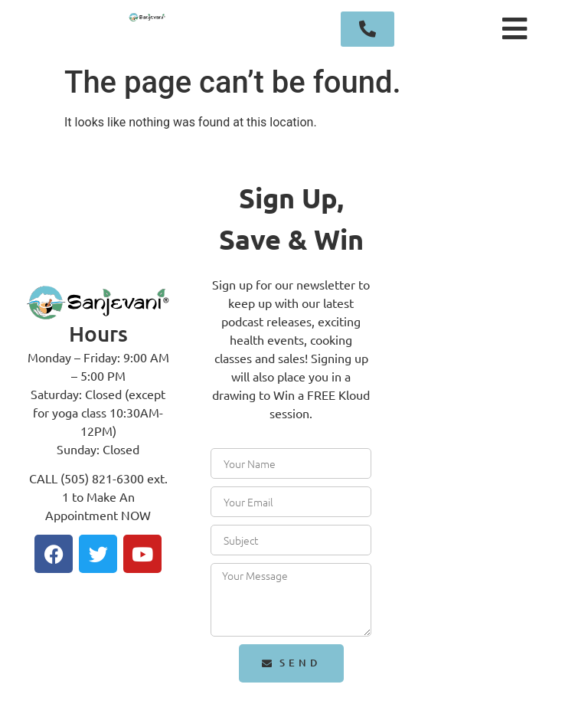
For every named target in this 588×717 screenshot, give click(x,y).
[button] (515, 29)
